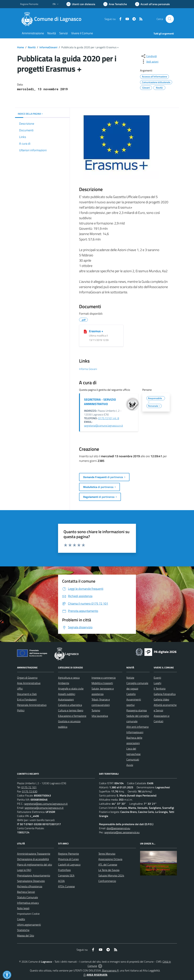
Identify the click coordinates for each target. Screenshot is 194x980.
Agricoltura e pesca (69, 678)
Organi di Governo (27, 678)
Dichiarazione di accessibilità (33, 859)
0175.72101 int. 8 (109, 418)
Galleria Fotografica (165, 694)
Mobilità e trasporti (102, 683)
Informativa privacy (28, 903)
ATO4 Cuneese (66, 886)
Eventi (157, 678)
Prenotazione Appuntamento (34, 875)
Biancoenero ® (110, 970)
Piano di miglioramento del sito (34, 865)
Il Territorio (160, 689)
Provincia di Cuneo (68, 859)
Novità (32, 47)
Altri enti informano (137, 727)
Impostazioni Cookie (28, 914)
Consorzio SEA (66, 875)
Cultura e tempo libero (71, 710)
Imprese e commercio (104, 678)
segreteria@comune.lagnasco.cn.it (103, 426)
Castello (131, 694)
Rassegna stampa (137, 710)
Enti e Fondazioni (27, 699)
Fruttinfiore (64, 870)
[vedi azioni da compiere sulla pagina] (150, 62)
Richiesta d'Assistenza (30, 886)
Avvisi (130, 765)
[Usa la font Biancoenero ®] (81, 4)
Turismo (96, 710)
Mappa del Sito (26, 935)
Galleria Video (161, 699)
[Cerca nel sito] (170, 19)
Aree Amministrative (29, 683)
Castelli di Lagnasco (69, 865)
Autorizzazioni (66, 699)
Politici (21, 710)
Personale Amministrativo (32, 705)
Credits (21, 919)
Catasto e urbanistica (70, 705)
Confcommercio (107, 881)
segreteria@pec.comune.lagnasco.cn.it (46, 804)
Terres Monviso (107, 854)
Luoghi (157, 683)
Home (20, 47)
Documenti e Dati (27, 694)
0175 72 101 (29, 787)
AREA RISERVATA (95, 975)
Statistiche (23, 930)
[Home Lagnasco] (53, 19)
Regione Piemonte (68, 854)
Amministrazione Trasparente (34, 854)
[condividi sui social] (149, 56)
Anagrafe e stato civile (71, 689)
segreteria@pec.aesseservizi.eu (122, 832)
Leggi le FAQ (24, 870)
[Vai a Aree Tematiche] (115, 4)
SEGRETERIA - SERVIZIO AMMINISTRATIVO (100, 402)
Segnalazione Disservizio (31, 881)
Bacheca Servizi (26, 892)
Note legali (23, 908)
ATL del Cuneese (108, 865)
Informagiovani (135, 732)
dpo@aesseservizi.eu (118, 828)
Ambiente (64, 683)
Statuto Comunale (27, 897)
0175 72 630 (30, 791)
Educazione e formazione (72, 716)
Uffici (20, 689)
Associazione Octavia (110, 859)
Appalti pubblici (67, 694)
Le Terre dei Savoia (109, 870)
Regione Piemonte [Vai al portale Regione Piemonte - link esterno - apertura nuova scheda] (29, 4)
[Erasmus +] (85, 331)
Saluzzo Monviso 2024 (111, 875)
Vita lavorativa (100, 716)
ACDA (61, 881)
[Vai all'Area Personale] (152, 4)
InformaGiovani (48, 47)
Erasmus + (96, 331)
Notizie (130, 678)
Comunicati (133, 759)
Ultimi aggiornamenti (29, 925)
